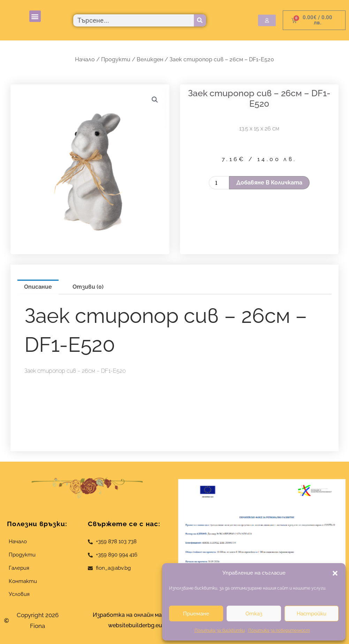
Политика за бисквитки (220, 630)
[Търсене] (200, 20)
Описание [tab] (38, 287)
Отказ (254, 614)
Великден (150, 59)
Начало (85, 59)
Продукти (116, 59)
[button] (335, 573)
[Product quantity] (219, 183)
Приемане (196, 614)
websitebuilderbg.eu (137, 625)
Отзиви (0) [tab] (88, 287)
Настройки (312, 614)
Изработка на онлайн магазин (135, 615)
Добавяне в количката (269, 183)
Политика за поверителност (279, 630)
